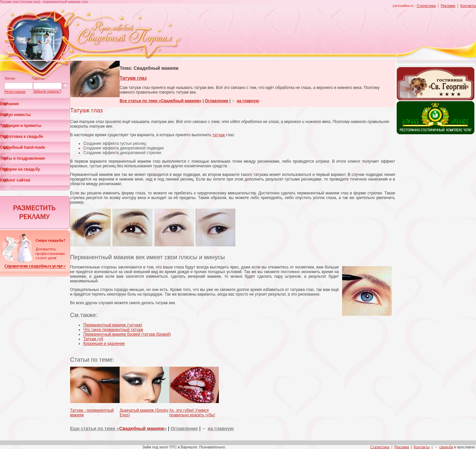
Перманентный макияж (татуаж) (113, 325)
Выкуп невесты (15, 115)
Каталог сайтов (15, 180)
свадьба (446, 447)
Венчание (10, 104)
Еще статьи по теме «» (118, 429)
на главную (248, 101)
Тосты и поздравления (22, 158)
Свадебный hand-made (22, 147)
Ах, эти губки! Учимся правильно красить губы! (192, 413)
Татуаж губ (93, 339)
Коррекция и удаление (104, 344)
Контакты (468, 6)
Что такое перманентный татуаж (113, 330)
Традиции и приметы (21, 126)
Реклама (448, 6)
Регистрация (15, 92)
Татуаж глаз (133, 78)
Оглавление (217, 101)
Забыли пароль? (47, 91)
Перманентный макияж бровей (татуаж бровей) (127, 334)
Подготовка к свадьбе (22, 137)
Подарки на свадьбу (20, 169)
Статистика (426, 6)
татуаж (219, 135)
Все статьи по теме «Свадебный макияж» (161, 101)
